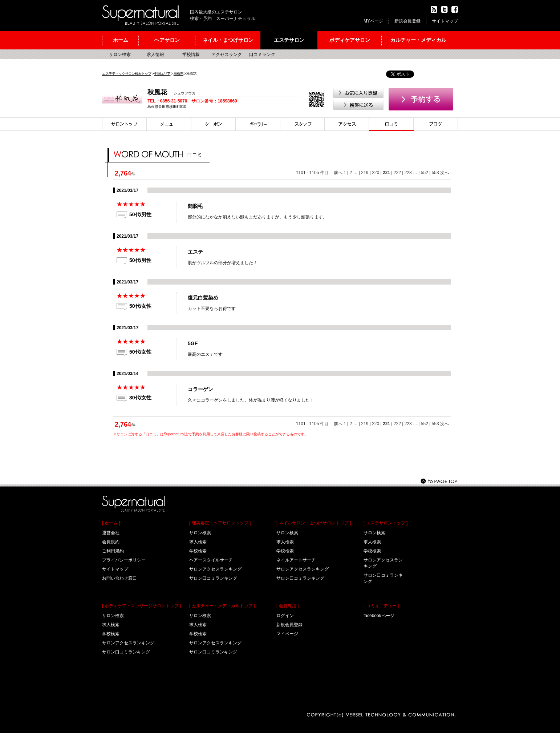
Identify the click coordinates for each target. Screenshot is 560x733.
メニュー (169, 124)
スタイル (258, 124)
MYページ (373, 21)
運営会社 (111, 533)
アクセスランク (227, 55)
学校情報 (191, 55)
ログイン (285, 616)
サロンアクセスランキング (128, 643)
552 (425, 173)
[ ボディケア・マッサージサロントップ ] (141, 606)
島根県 (178, 74)
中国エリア (162, 74)
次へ (445, 173)
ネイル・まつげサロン (228, 40)
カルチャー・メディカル (418, 40)
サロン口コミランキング (126, 652)
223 (408, 173)
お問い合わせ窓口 (119, 578)
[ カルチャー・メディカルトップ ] (222, 606)
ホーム (121, 40)
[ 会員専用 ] (287, 606)
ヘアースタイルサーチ (211, 560)
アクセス (347, 124)
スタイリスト (303, 124)
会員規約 (111, 542)
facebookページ (379, 616)
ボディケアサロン (350, 40)
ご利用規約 (113, 551)
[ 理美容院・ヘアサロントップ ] (220, 523)
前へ (338, 173)
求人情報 (155, 55)
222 (397, 173)
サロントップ (124, 124)
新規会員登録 (407, 21)
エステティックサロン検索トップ (127, 74)
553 (435, 173)
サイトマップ (445, 21)
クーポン (214, 124)
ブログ (436, 124)
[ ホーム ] (111, 523)
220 (376, 173)
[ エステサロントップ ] (385, 523)
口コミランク (262, 55)
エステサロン (289, 40)
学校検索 (111, 634)
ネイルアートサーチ (296, 560)
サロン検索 (120, 55)
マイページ (287, 634)
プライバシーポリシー (124, 560)
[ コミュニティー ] (381, 606)
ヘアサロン (167, 40)
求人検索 (111, 625)
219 (365, 173)
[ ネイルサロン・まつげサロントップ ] (314, 523)
